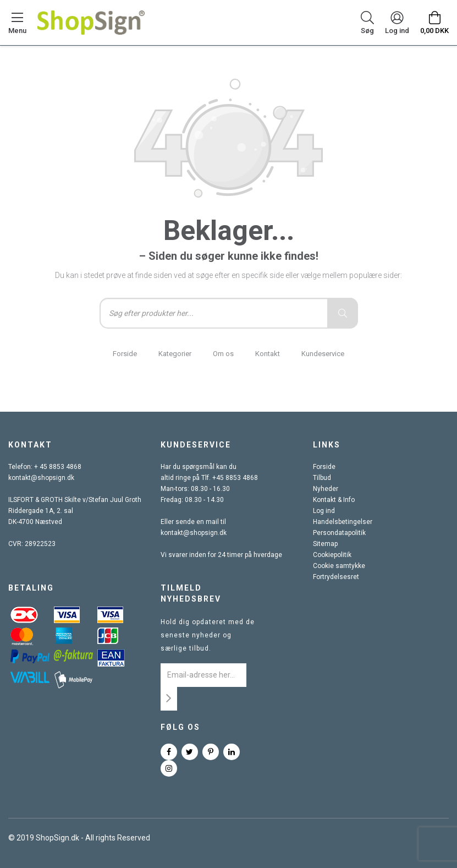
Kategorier (175, 354)
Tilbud (322, 478)
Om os (223, 354)
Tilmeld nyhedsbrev (191, 593)
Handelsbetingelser (343, 522)
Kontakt (268, 354)
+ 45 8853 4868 (58, 467)
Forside (125, 354)
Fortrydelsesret (336, 577)
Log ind (324, 511)
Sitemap (325, 544)
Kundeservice (323, 354)
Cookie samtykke (339, 566)
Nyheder (326, 489)
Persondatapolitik (339, 533)
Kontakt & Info (334, 500)
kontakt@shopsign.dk (41, 478)
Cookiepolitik (332, 555)
